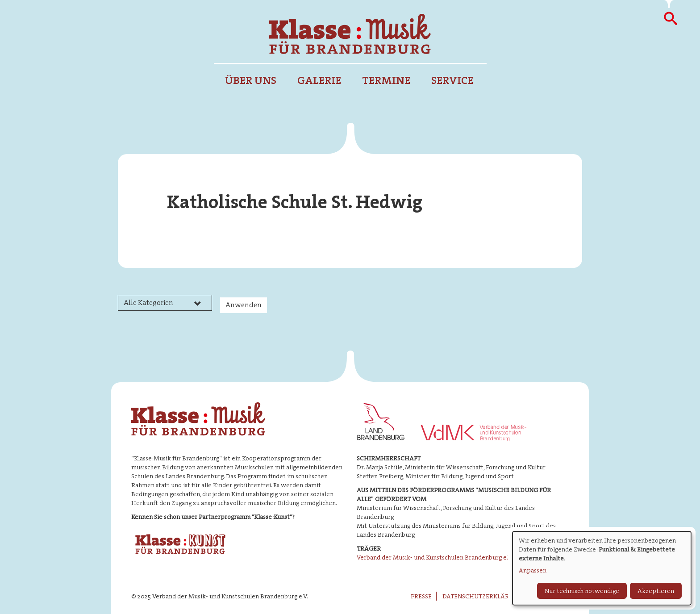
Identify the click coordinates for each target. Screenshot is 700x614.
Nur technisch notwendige (582, 591)
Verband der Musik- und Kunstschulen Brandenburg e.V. (435, 557)
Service (452, 80)
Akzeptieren (656, 591)
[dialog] (602, 568)
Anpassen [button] (533, 570)
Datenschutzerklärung (482, 596)
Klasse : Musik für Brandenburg (350, 34)
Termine (386, 80)
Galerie (319, 80)
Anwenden (244, 305)
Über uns (251, 80)
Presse (421, 596)
